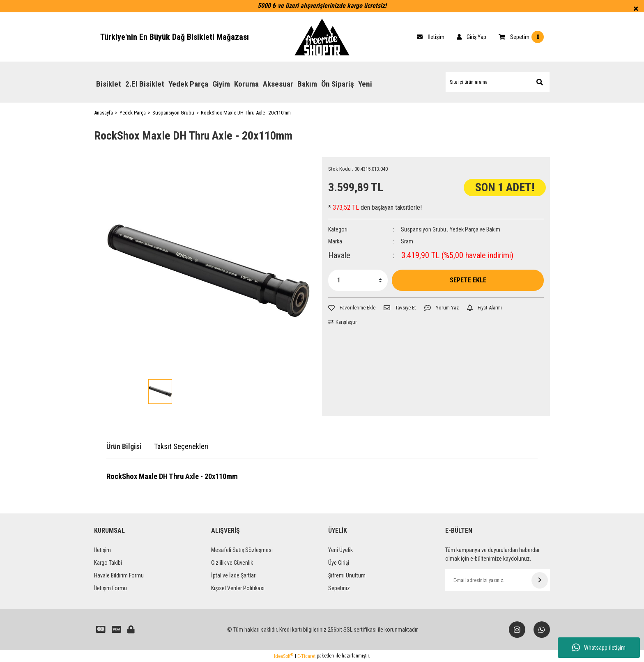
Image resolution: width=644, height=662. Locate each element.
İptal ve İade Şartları (234, 575)
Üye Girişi (339, 563)
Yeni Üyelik (340, 550)
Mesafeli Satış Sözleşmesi (242, 550)
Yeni (365, 84)
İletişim (102, 550)
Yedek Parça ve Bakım (475, 229)
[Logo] (322, 37)
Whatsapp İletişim (599, 648)
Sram (407, 241)
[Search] (498, 82)
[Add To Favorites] (352, 308)
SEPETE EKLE (468, 280)
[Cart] (431, 37)
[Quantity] (358, 280)
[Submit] (540, 580)
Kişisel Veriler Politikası (238, 588)
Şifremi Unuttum (347, 575)
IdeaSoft (284, 656)
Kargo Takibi (108, 563)
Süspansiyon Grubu (423, 229)
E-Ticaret (306, 656)
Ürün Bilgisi (124, 446)
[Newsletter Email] (498, 580)
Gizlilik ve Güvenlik (232, 563)
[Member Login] (471, 37)
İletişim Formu (110, 588)
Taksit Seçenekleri (181, 446)
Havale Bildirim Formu (119, 575)
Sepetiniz (339, 588)
